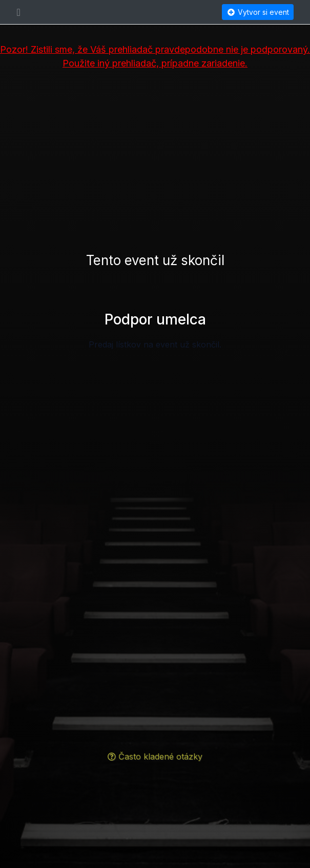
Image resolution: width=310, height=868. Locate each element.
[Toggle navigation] (19, 12)
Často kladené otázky (155, 756)
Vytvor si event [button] (258, 12)
